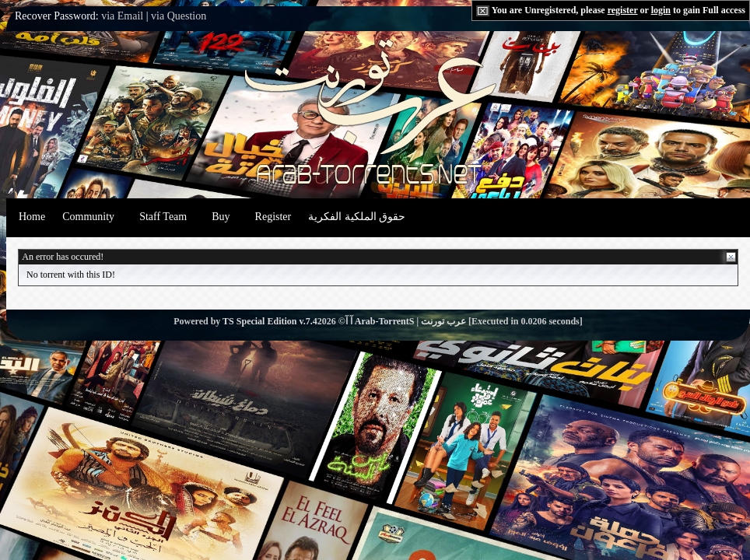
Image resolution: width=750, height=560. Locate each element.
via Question (179, 16)
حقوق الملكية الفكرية (357, 217)
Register (273, 217)
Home (32, 217)
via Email (122, 16)
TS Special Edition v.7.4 (270, 321)
